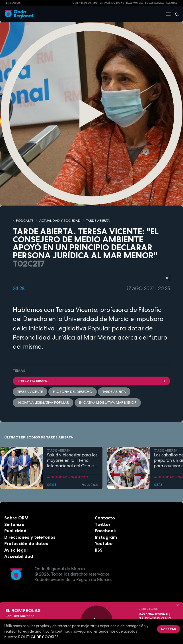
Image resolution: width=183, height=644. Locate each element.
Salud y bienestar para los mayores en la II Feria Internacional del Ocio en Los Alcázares (72, 460)
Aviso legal (16, 550)
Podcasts (25, 221)
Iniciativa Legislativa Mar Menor (108, 403)
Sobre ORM (16, 518)
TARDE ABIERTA (98, 221)
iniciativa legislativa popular (43, 403)
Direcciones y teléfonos (30, 537)
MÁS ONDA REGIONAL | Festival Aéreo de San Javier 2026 (155, 618)
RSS (99, 550)
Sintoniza (14, 524)
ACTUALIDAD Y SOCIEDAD (60, 221)
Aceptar (168, 629)
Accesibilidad (19, 556)
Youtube (104, 544)
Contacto (105, 518)
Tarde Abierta (114, 392)
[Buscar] (175, 14)
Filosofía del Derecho (73, 392)
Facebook (105, 531)
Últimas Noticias (112, 3)
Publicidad (15, 531)
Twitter (103, 524)
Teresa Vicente (30, 392)
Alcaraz (172, 3)
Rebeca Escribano (91, 381)
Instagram (106, 537)
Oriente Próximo (85, 3)
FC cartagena (155, 3)
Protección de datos (26, 544)
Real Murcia (134, 3)
